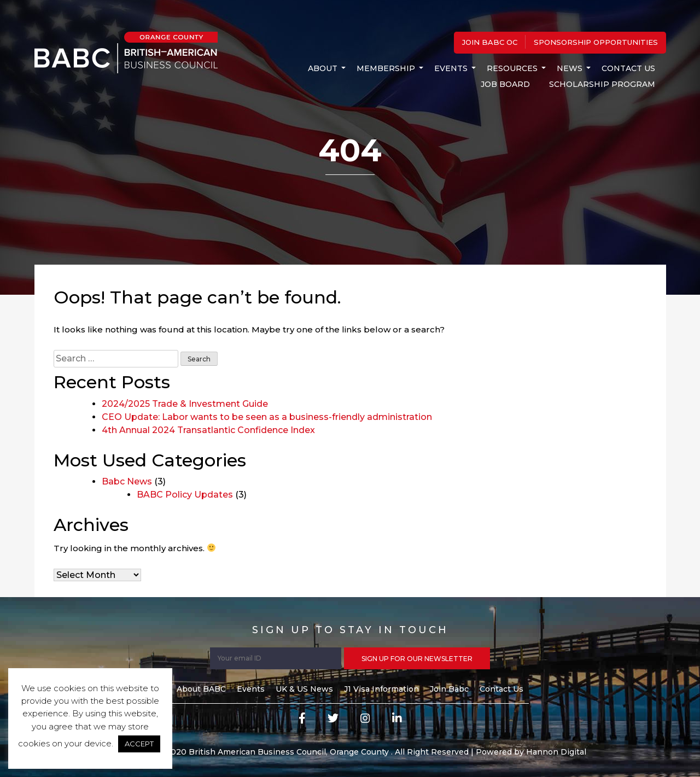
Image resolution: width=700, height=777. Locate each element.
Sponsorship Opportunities (596, 42)
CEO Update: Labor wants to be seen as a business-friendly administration (267, 417)
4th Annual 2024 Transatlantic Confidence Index (208, 430)
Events (451, 68)
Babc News (127, 481)
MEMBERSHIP (386, 68)
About (323, 68)
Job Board (505, 84)
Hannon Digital (556, 752)
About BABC (201, 689)
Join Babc (449, 689)
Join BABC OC (490, 42)
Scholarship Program (602, 84)
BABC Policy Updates (185, 495)
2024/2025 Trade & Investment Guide (185, 404)
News (570, 68)
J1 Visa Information (381, 689)
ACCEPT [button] (139, 744)
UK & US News (304, 689)
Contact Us (628, 68)
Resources (512, 68)
